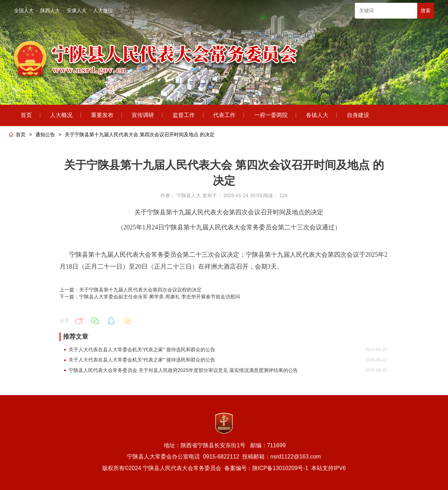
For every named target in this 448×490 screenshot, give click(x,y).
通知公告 (45, 134)
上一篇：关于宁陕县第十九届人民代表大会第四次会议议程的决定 (131, 290)
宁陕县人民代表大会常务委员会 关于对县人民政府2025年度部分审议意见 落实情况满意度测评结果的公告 (183, 370)
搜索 (426, 11)
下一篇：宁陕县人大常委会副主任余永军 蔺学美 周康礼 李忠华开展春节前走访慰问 (150, 297)
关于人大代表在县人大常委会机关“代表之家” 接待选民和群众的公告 (142, 350)
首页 (21, 134)
